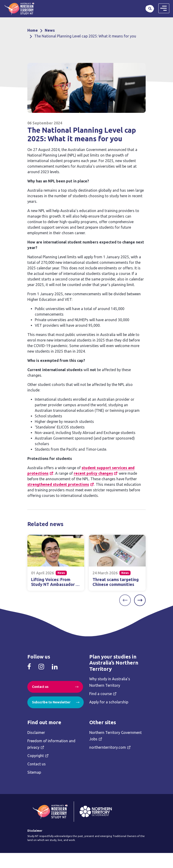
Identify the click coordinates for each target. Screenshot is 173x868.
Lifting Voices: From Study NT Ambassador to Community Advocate (56, 584)
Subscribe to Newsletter (51, 702)
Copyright (36, 756)
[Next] (140, 600)
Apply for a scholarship (109, 702)
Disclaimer (36, 733)
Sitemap (34, 772)
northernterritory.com (108, 747)
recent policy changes (93, 473)
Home (33, 30)
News (50, 30)
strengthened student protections (58, 484)
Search (150, 9)
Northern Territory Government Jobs (115, 736)
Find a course (101, 694)
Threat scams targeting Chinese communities (116, 582)
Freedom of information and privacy (51, 744)
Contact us (40, 687)
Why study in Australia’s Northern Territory (110, 682)
